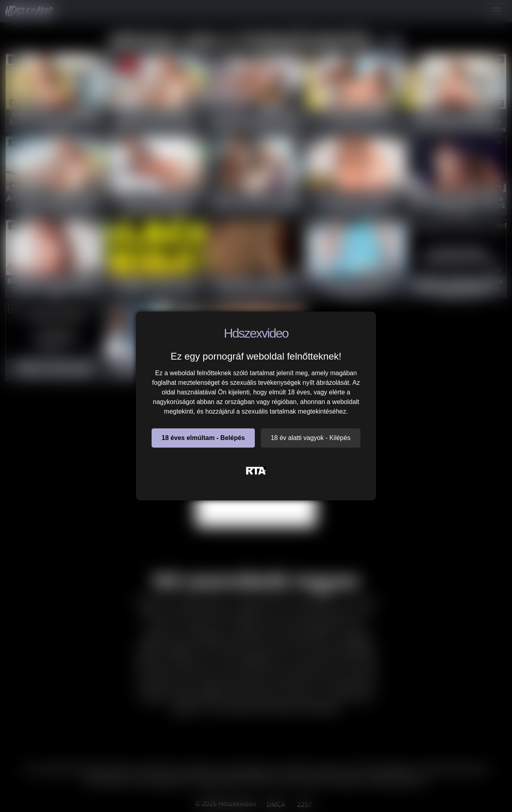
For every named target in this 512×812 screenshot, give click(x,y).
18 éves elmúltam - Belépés (203, 438)
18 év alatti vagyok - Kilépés (311, 438)
